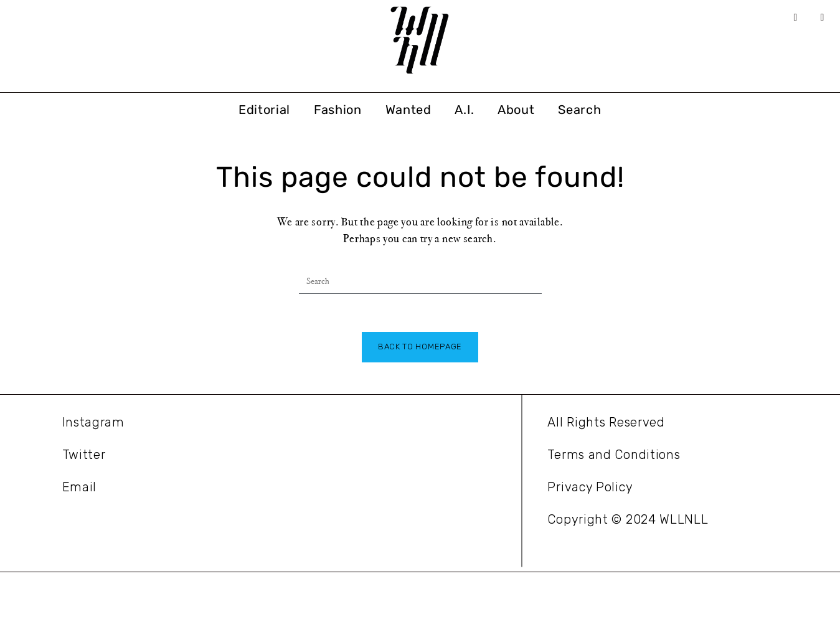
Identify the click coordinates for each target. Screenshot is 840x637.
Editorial (264, 110)
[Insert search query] (420, 281)
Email (80, 487)
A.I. (464, 110)
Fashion (338, 110)
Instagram (93, 422)
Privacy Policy (590, 487)
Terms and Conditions (614, 455)
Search (579, 110)
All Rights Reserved (606, 422)
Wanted (408, 110)
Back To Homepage (420, 347)
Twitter (84, 455)
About (516, 110)
